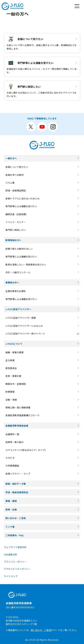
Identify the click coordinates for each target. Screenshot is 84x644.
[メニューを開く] (77, 6)
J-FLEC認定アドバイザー (18, 309)
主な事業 (10, 360)
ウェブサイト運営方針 (15, 547)
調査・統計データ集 (16, 484)
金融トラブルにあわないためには (22, 198)
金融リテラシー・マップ (18, 474)
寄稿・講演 (11, 501)
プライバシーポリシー (15, 562)
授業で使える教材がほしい (19, 249)
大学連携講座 (12, 466)
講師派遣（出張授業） (17, 214)
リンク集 (10, 527)
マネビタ (10, 458)
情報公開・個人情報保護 (18, 407)
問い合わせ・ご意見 (16, 518)
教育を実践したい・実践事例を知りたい (26, 265)
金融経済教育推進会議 (17, 426)
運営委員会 (11, 368)
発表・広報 (11, 509)
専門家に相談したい (16, 230)
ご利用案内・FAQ (15, 535)
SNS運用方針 (11, 554)
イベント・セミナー (16, 222)
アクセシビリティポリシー (17, 569)
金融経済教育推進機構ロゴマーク (22, 415)
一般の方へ (11, 158)
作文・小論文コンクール (18, 272)
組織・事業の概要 (15, 352)
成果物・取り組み (15, 442)
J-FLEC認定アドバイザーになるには (24, 326)
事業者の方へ (12, 282)
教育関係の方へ (13, 240)
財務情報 (10, 392)
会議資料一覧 (12, 434)
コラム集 (10, 183)
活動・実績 (11, 400)
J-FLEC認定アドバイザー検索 (21, 318)
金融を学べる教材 (15, 175)
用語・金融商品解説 (16, 190)
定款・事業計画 (13, 376)
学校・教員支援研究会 (17, 492)
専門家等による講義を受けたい (21, 206)
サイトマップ (11, 576)
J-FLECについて (14, 344)
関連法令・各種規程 (16, 384)
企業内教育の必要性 (16, 291)
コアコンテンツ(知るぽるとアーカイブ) (26, 450)
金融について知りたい (17, 167)
